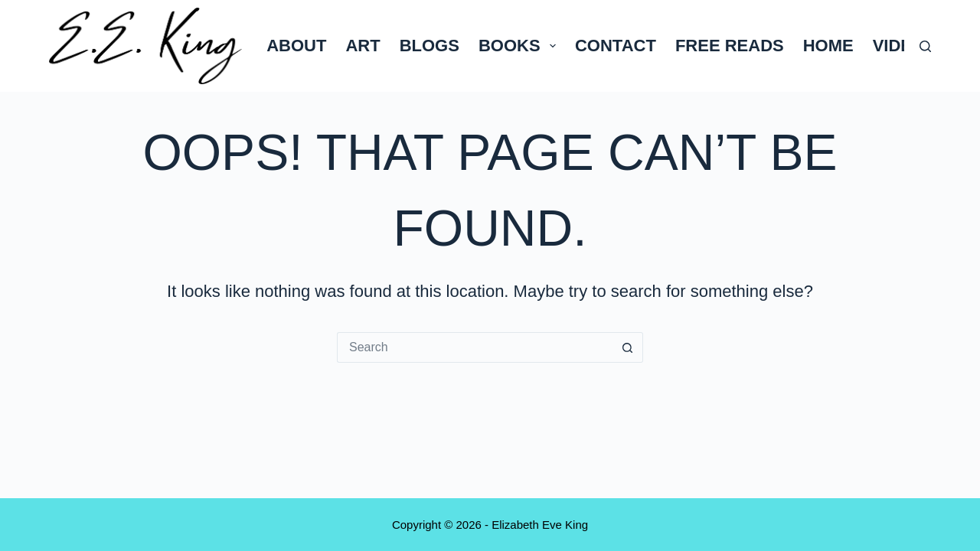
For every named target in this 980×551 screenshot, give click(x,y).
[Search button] (628, 347)
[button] (553, 46)
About (296, 46)
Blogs (430, 46)
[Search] (925, 46)
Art (363, 46)
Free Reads (730, 46)
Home (828, 46)
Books (520, 46)
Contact (616, 46)
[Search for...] (475, 347)
